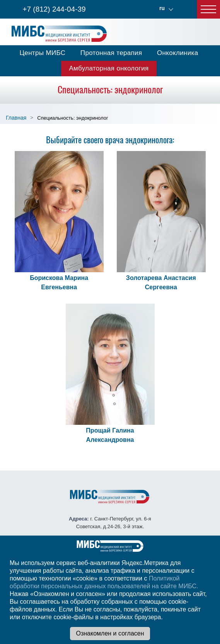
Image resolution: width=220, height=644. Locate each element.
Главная (16, 118)
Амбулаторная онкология (109, 68)
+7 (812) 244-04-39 (54, 9)
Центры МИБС (42, 53)
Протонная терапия (111, 53)
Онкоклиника (178, 53)
